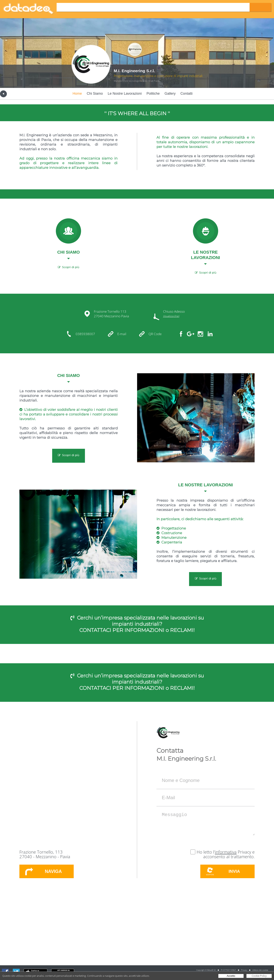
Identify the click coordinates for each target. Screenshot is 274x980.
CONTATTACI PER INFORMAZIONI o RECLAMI (136, 630)
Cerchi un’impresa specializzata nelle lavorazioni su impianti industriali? (140, 621)
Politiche (153, 94)
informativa (226, 852)
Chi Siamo (95, 94)
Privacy (244, 970)
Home (77, 94)
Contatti (187, 94)
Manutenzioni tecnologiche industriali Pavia (137, 81)
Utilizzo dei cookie (260, 970)
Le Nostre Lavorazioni (125, 94)
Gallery (170, 94)
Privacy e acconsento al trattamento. (229, 854)
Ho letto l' (206, 852)
